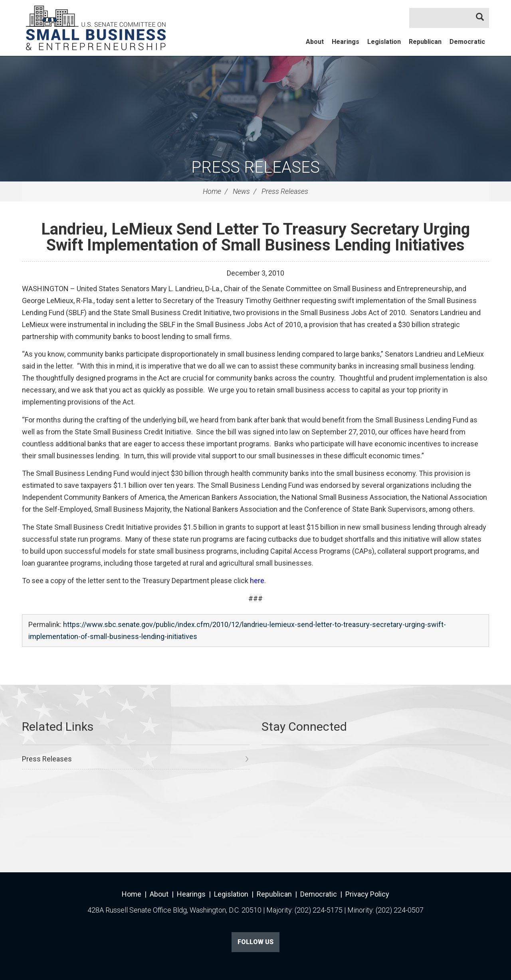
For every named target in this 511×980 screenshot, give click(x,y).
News (241, 191)
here (257, 581)
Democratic (467, 42)
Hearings (346, 42)
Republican (425, 42)
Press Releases (255, 167)
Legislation (384, 42)
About (315, 42)
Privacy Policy (367, 894)
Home (212, 191)
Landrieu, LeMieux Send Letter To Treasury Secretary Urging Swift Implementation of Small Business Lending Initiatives (255, 237)
